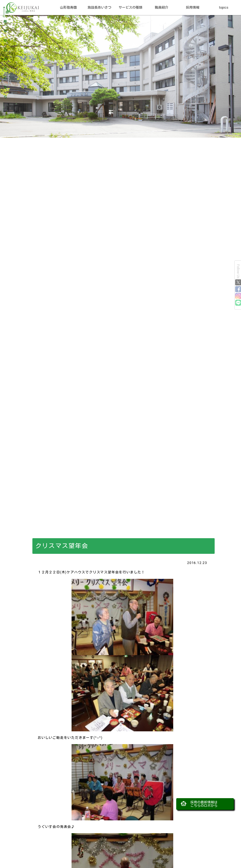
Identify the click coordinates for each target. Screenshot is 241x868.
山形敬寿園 (68, 7)
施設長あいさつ (99, 7)
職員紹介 (162, 7)
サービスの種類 (130, 7)
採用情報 (193, 7)
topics (224, 7)
